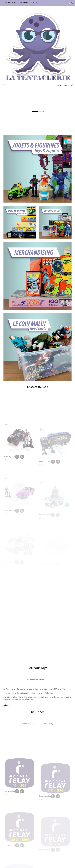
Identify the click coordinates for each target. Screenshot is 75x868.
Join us (6, 705)
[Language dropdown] (66, 86)
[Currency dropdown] (59, 86)
